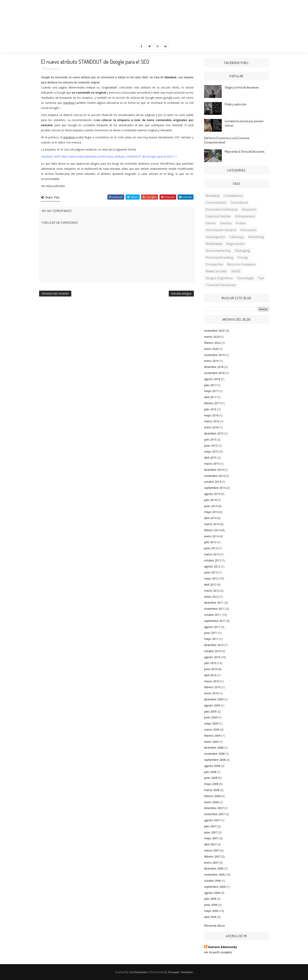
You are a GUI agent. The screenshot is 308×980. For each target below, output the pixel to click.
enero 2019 (211, 361)
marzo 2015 (212, 464)
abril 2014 (210, 518)
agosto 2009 (212, 705)
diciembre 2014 (214, 470)
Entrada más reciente (55, 293)
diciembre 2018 (214, 367)
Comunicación (216, 203)
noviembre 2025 (214, 331)
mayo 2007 (211, 838)
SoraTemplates (138, 972)
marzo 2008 (212, 790)
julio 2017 (210, 385)
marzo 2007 (212, 850)
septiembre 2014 (215, 488)
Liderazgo (237, 237)
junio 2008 (211, 778)
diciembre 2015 (214, 433)
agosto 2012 (212, 566)
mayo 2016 (211, 415)
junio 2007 (211, 832)
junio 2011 (211, 633)
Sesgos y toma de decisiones (242, 87)
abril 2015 (210, 458)
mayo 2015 (211, 451)
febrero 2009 (212, 736)
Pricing (243, 257)
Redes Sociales (216, 271)
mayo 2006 (211, 911)
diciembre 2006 (214, 868)
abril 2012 (210, 584)
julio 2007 (210, 826)
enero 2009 (211, 742)
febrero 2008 (212, 796)
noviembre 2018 (214, 373)
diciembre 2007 (214, 808)
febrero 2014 (212, 530)
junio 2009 (211, 717)
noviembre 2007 (214, 814)
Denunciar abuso (214, 925)
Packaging (242, 251)
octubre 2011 (213, 615)
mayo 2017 (211, 391)
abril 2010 (210, 675)
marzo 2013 (212, 554)
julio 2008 (210, 772)
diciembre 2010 (214, 645)
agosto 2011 (212, 627)
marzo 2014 (212, 524)
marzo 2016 (212, 421)
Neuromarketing (218, 251)
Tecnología (245, 278)
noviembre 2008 (214, 754)
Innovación (248, 230)
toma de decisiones (221, 285)
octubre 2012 (213, 560)
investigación (215, 237)
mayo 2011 (211, 639)
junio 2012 (211, 572)
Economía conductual (222, 209)
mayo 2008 (211, 784)
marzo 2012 (212, 591)
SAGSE (236, 271)
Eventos (226, 223)
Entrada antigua (181, 293)
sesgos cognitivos (219, 278)
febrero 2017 (212, 403)
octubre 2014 (213, 482)
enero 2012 (211, 597)
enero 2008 (211, 802)
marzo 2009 (212, 730)
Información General (221, 230)
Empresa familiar (218, 216)
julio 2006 (210, 899)
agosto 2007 (212, 820)
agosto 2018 (212, 379)
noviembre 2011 (214, 609)
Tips (261, 278)
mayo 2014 (211, 512)
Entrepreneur (245, 216)
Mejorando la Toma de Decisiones (245, 151)
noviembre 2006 (214, 875)
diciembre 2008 (214, 748)
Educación (249, 209)
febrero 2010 (212, 687)
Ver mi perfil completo (218, 952)
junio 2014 (211, 506)
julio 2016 (210, 409)
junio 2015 (211, 446)
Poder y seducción (236, 104)
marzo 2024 (212, 337)
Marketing (256, 237)
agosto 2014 (212, 494)
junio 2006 (211, 905)
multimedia (214, 244)
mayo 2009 (211, 723)
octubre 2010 (213, 651)
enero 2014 (211, 536)
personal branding (220, 257)
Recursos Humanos (241, 264)
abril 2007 (210, 844)
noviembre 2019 (214, 355)
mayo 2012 (211, 578)
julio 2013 (210, 542)
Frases (241, 223)
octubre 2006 (213, 881)
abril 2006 (210, 917)
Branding (213, 196)
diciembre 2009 (214, 699)
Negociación (235, 244)
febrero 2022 (212, 343)
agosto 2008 (212, 766)
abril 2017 (210, 397)
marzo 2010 (212, 681)
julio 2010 (210, 663)
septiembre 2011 (215, 621)
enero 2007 (211, 863)
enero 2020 (211, 349)
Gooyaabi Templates (181, 972)
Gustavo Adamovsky (223, 947)
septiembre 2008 (215, 760)
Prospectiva (214, 264)
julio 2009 (210, 711)
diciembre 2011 (214, 603)
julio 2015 (210, 439)
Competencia (233, 196)
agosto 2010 (212, 657)
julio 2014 (210, 500)
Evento (211, 223)
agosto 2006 (212, 893)
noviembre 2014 (214, 476)
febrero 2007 (212, 856)
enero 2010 (211, 693)
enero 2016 (211, 427)
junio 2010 (211, 669)
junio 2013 (211, 548)
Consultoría (239, 203)
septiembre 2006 (215, 887)
